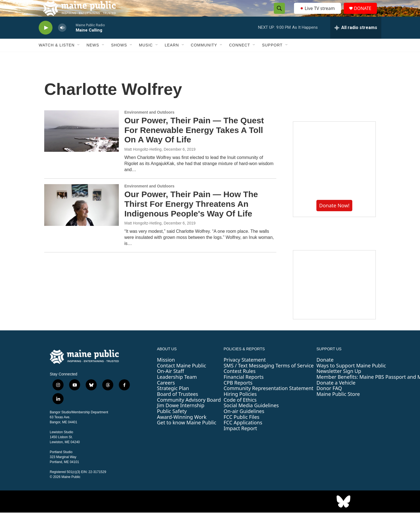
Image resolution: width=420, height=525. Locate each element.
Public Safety (172, 424)
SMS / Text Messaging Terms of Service (269, 378)
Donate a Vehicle (336, 395)
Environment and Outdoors (149, 125)
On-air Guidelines (244, 424)
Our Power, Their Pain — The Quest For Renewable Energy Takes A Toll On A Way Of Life (194, 143)
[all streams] (356, 40)
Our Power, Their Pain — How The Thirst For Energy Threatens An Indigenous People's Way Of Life (191, 216)
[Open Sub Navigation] (79, 58)
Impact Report (240, 441)
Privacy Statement (245, 372)
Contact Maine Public (182, 378)
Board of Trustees (178, 406)
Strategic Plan (173, 401)
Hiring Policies (240, 406)
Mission (166, 372)
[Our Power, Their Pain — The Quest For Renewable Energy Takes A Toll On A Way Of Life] (82, 143)
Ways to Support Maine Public (351, 378)
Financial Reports (244, 389)
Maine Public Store (338, 406)
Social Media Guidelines (251, 418)
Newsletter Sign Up (339, 383)
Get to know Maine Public (187, 435)
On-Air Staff (170, 383)
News (93, 58)
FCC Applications (243, 435)
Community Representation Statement (268, 401)
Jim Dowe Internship (181, 418)
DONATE (366, 15)
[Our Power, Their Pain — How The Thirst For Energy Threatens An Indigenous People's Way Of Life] (82, 217)
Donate (325, 372)
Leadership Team (177, 389)
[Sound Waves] (334, 297)
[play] (46, 40)
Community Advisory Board (189, 412)
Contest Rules (240, 383)
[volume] (62, 40)
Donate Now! (334, 218)
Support (272, 58)
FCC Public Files (242, 429)
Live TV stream (318, 14)
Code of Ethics (240, 412)
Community (204, 58)
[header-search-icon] (278, 15)
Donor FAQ (329, 401)
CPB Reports (238, 395)
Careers (166, 395)
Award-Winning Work (182, 429)
